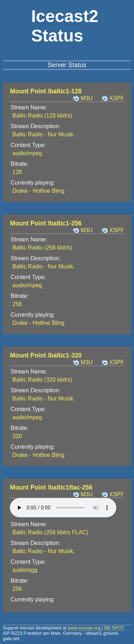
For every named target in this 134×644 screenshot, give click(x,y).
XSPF (117, 98)
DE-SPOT (114, 628)
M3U (86, 98)
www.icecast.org (84, 628)
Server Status (67, 65)
